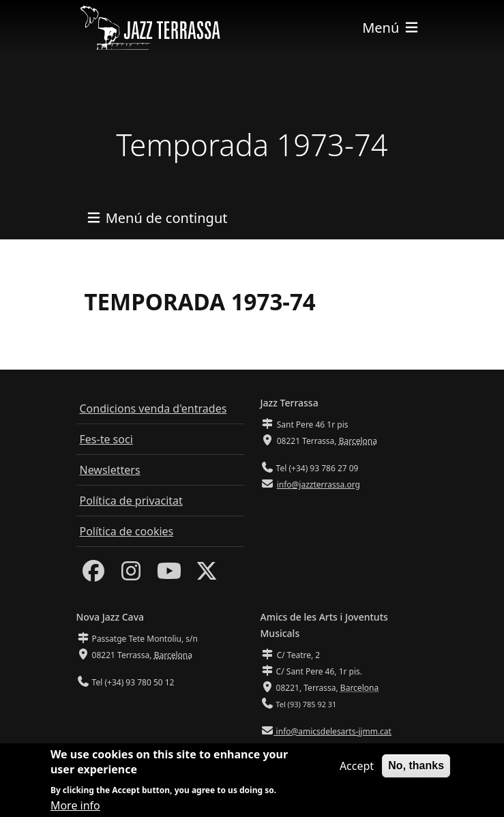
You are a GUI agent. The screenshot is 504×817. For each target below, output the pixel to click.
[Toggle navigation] (391, 28)
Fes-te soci (106, 439)
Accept (357, 772)
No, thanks (416, 772)
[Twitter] (207, 575)
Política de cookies (127, 531)
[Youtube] (169, 575)
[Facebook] (93, 575)
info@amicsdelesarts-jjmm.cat (333, 731)
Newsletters (110, 470)
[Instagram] (131, 575)
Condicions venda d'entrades (153, 409)
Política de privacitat (131, 501)
